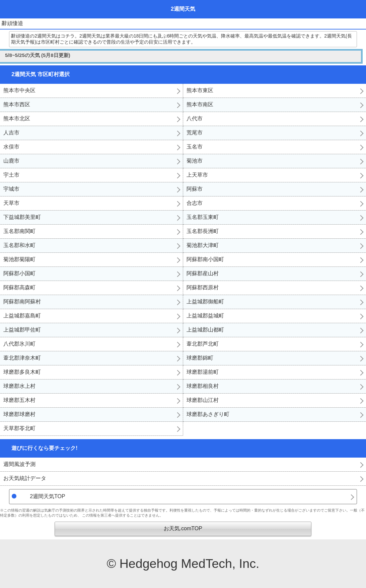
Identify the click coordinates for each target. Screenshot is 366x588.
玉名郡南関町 (19, 231)
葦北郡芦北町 (203, 344)
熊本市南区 (200, 104)
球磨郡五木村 (19, 400)
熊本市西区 (17, 104)
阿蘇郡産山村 (203, 273)
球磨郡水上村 (19, 386)
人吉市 (11, 133)
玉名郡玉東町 (203, 217)
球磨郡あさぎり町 (208, 414)
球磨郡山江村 (203, 400)
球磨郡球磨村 (19, 414)
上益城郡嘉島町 (22, 316)
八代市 (195, 119)
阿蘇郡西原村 (203, 287)
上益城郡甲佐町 (22, 330)
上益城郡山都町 (205, 330)
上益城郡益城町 (205, 316)
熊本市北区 (17, 119)
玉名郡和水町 (19, 245)
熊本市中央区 (19, 90)
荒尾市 (195, 133)
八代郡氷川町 (19, 344)
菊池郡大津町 (203, 245)
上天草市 (197, 175)
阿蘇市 (195, 189)
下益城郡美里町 (22, 217)
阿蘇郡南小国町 (205, 259)
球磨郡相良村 (203, 386)
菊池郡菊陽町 (19, 259)
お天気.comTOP (183, 528)
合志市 (195, 203)
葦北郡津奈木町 (22, 358)
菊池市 (195, 161)
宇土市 (11, 175)
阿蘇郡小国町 (19, 273)
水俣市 (11, 147)
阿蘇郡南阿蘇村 (22, 302)
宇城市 (11, 189)
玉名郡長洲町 (203, 231)
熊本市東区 (200, 90)
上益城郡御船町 (205, 302)
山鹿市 (11, 161)
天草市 (11, 203)
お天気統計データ (25, 478)
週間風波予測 (19, 464)
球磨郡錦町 (200, 358)
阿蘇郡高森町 (19, 287)
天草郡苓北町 (19, 428)
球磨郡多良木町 (22, 372)
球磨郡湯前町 (203, 372)
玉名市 (195, 147)
